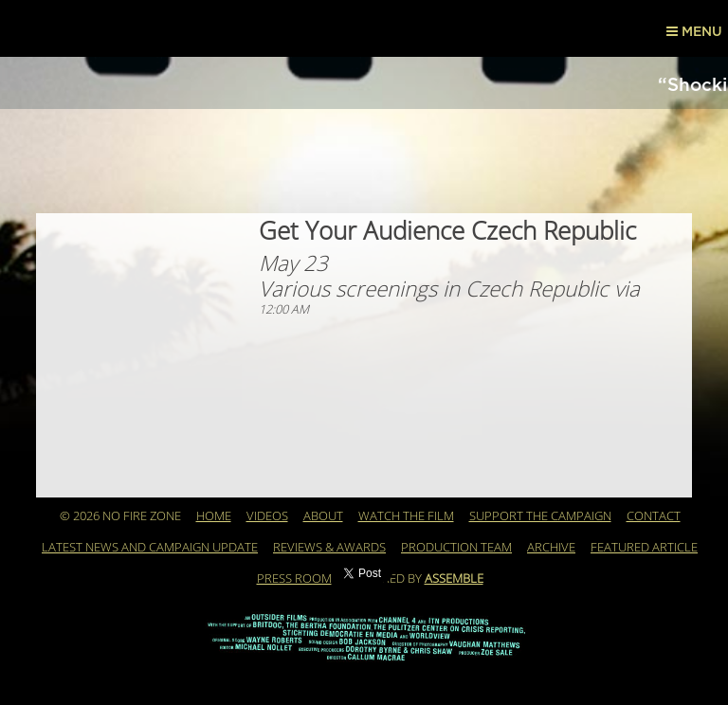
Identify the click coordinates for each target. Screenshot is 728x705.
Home (214, 516)
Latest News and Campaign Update (150, 548)
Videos (267, 516)
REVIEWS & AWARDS (329, 548)
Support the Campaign (540, 516)
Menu (694, 31)
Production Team (456, 548)
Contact (654, 516)
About (323, 516)
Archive (551, 548)
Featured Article (644, 548)
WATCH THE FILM (406, 516)
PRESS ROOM (294, 579)
